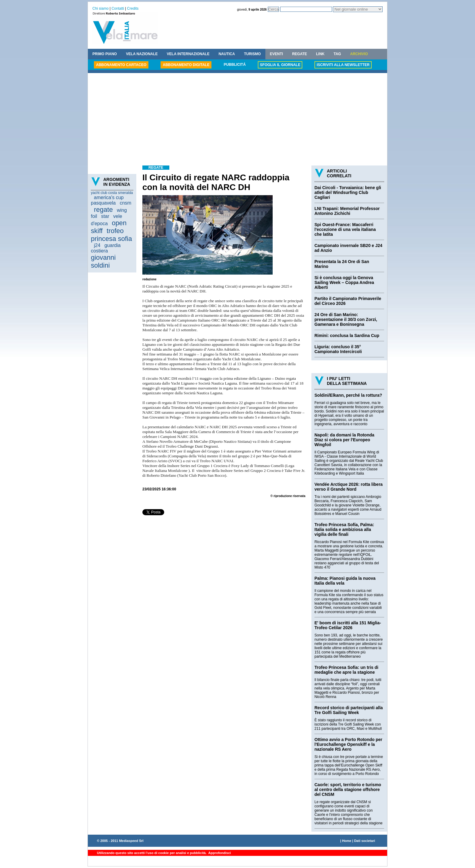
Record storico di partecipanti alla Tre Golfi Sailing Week (349, 710)
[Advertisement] (237, 120)
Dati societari (365, 841)
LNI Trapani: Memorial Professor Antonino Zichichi (347, 211)
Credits (133, 8)
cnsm (125, 203)
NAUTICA (227, 54)
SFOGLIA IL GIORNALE (280, 65)
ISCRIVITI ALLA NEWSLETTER (343, 65)
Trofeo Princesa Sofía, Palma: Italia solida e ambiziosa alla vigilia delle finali (344, 529)
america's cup (109, 197)
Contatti (118, 8)
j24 (97, 245)
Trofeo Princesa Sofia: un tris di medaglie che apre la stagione (346, 670)
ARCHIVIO (359, 54)
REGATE (299, 54)
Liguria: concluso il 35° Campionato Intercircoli (338, 349)
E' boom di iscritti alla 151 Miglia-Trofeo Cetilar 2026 (348, 625)
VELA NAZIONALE (142, 54)
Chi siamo (100, 8)
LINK (320, 54)
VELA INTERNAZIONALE (188, 54)
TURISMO (252, 54)
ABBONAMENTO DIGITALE (186, 65)
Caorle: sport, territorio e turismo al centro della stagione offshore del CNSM (348, 790)
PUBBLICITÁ (235, 65)
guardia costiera (106, 248)
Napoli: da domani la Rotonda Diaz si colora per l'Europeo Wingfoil (344, 440)
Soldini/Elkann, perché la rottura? (348, 395)
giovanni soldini (103, 261)
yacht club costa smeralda (112, 193)
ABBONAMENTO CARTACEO (121, 65)
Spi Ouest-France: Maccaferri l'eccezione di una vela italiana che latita (345, 229)
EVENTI (276, 54)
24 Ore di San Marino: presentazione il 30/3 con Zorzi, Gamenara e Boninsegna (346, 319)
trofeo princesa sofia (111, 235)
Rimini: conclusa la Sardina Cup (347, 336)
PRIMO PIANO (105, 54)
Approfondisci (219, 853)
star (105, 216)
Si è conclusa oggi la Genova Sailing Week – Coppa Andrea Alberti (344, 282)
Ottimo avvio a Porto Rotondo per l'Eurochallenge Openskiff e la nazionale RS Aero (348, 744)
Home (347, 841)
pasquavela (103, 203)
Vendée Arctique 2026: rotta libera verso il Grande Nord (349, 487)
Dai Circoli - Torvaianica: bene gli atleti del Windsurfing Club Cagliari (348, 192)
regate (103, 210)
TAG (337, 54)
